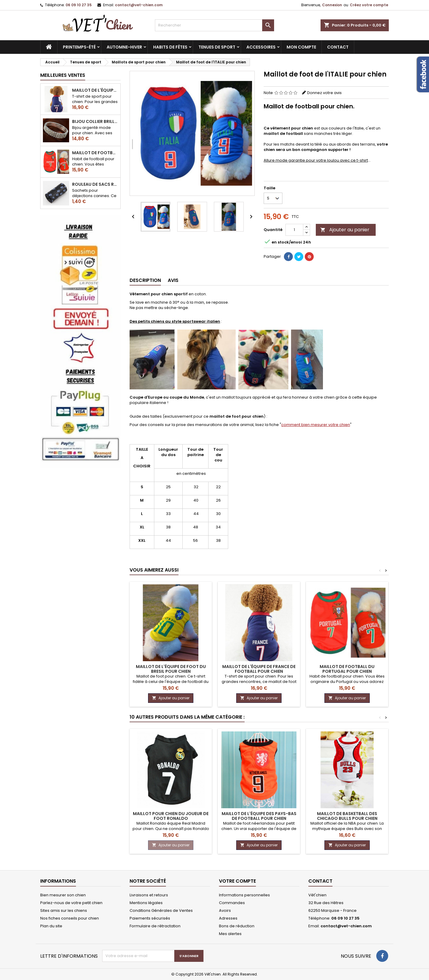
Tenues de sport (217, 47)
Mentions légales (146, 903)
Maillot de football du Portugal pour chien (95, 153)
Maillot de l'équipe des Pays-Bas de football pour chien (259, 816)
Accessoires (261, 47)
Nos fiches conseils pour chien (70, 918)
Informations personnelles (244, 895)
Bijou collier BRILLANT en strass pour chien (95, 121)
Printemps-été (79, 47)
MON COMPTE (301, 47)
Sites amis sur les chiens (64, 910)
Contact (320, 881)
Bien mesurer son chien (63, 895)
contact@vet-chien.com (139, 5)
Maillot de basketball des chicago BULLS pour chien (347, 816)
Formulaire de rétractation (155, 926)
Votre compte (237, 881)
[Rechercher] (214, 25)
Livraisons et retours (149, 895)
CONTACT (338, 47)
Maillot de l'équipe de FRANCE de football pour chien (95, 90)
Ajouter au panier (345, 230)
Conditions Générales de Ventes (161, 910)
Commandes (232, 903)
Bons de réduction (237, 926)
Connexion (332, 5)
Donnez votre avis (324, 93)
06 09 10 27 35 (79, 5)
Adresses (228, 918)
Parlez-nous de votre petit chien (71, 903)
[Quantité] (294, 230)
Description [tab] (145, 280)
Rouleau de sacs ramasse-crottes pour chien (95, 184)
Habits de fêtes (170, 47)
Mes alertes (230, 934)
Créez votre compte (369, 5)
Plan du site (51, 926)
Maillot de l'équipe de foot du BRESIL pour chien (171, 669)
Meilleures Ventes (63, 75)
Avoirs (225, 910)
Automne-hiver (124, 47)
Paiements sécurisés (150, 918)
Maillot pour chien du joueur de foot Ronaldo (171, 816)
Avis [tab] (173, 280)
